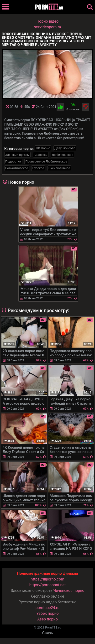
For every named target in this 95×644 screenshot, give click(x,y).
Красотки (41, 155)
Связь (47, 633)
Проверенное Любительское (46, 161)
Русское (38, 168)
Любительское (63, 155)
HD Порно (43, 148)
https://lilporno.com (48, 579)
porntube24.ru (47, 608)
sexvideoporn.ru (47, 27)
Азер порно (47, 619)
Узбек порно (47, 613)
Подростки (13, 161)
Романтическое (17, 168)
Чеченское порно (69, 591)
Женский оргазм (17, 155)
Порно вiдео (47, 21)
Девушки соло (65, 148)
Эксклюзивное (59, 168)
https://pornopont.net (47, 585)
